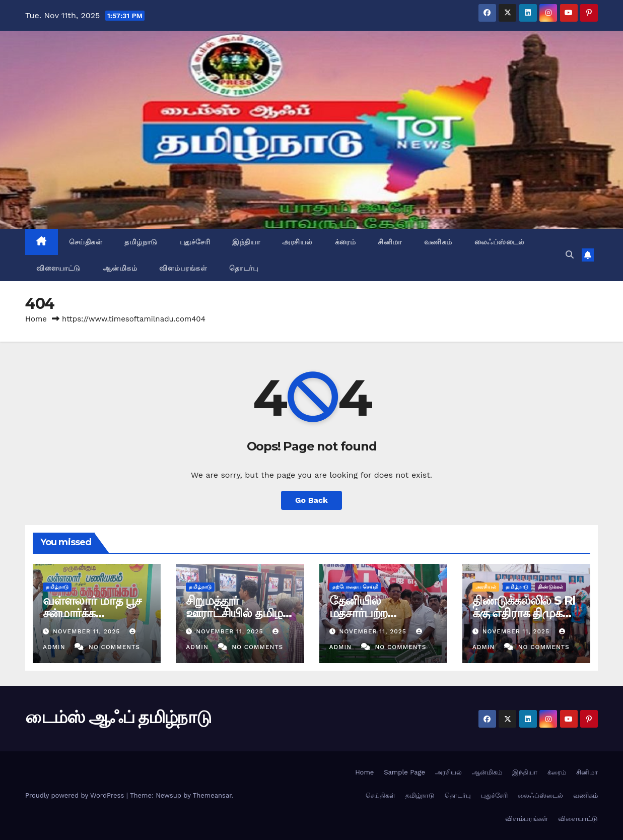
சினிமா (390, 242)
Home (36, 319)
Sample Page (404, 772)
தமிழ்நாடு (141, 242)
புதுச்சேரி (195, 242)
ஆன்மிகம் (120, 268)
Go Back (311, 500)
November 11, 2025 (88, 631)
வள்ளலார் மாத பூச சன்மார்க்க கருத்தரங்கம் (92, 613)
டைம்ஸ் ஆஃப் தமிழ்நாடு (118, 717)
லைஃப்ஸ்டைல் (500, 242)
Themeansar (212, 795)
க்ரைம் (345, 242)
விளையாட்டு (58, 268)
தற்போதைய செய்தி (356, 587)
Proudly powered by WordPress (76, 795)
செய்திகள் (86, 242)
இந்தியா (246, 242)
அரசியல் (297, 242)
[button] (570, 255)
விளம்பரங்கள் (183, 268)
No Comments (114, 647)
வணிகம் (438, 242)
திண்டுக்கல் (550, 587)
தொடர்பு (244, 268)
